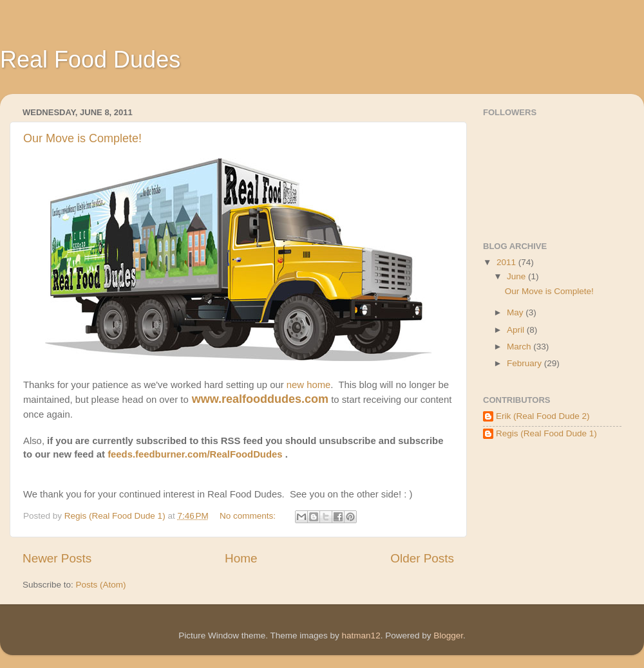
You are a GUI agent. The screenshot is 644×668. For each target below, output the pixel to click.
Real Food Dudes (90, 60)
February (526, 363)
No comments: (249, 516)
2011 (507, 262)
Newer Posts (57, 558)
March (520, 347)
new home (309, 385)
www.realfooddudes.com (260, 399)
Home (241, 558)
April (517, 330)
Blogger (448, 636)
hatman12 (361, 636)
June (517, 276)
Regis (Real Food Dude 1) (546, 433)
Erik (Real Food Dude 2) (543, 416)
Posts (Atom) (101, 585)
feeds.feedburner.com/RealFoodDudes (195, 454)
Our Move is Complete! (82, 138)
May (516, 312)
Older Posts (422, 558)
